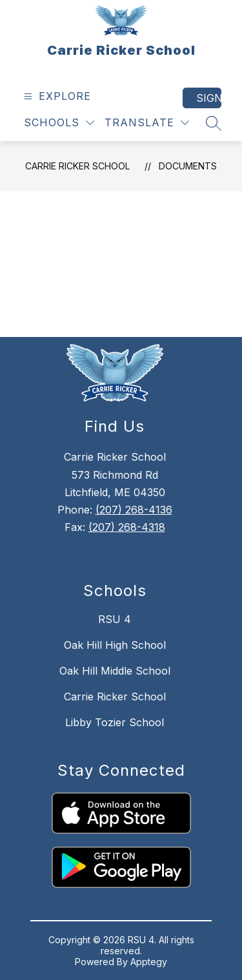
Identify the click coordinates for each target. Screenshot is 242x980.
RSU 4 (115, 619)
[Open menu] (56, 96)
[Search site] (214, 123)
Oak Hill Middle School (115, 671)
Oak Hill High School (115, 645)
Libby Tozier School (115, 722)
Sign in (209, 98)
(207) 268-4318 (127, 527)
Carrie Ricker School (77, 166)
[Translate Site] (147, 123)
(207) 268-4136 (134, 510)
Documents (188, 166)
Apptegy (149, 962)
